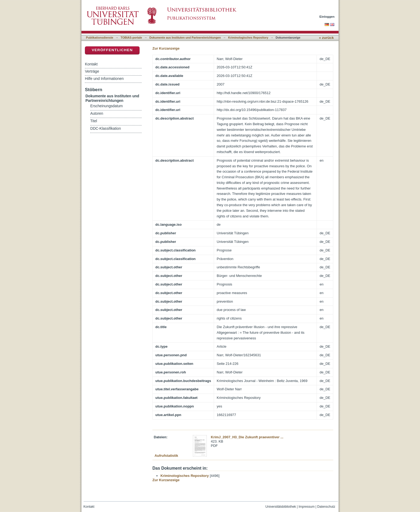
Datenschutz (326, 507)
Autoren (97, 114)
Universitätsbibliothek (281, 507)
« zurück (326, 38)
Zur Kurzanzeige (166, 48)
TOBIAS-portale (131, 38)
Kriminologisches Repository (248, 38)
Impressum (307, 507)
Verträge (92, 71)
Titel (94, 121)
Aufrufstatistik (166, 456)
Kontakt (91, 64)
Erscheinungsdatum (106, 106)
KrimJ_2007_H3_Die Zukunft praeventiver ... (247, 437)
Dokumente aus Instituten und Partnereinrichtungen (185, 38)
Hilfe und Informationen (104, 79)
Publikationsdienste (100, 38)
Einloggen (327, 16)
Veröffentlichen (112, 50)
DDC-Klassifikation (106, 129)
